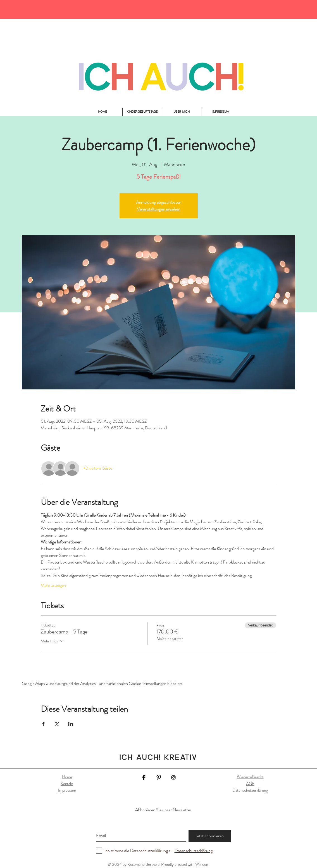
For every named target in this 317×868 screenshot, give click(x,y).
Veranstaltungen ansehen (158, 209)
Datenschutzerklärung (250, 790)
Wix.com (202, 864)
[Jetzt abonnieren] (210, 836)
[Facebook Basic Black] (144, 777)
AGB (250, 784)
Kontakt (67, 784)
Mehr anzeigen (53, 585)
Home (67, 777)
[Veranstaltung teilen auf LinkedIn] (71, 724)
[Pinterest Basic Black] (159, 777)
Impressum (67, 790)
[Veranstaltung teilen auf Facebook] (43, 724)
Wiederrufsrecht (250, 777)
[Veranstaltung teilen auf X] (57, 724)
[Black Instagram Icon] (173, 777)
